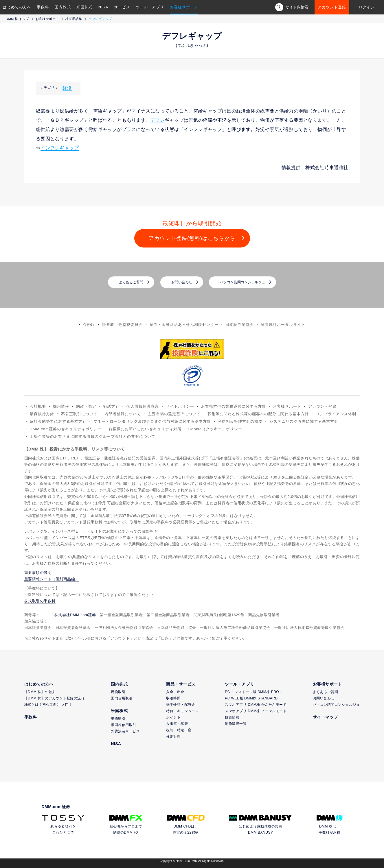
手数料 (43, 7)
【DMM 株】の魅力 (40, 692)
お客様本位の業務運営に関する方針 (234, 406)
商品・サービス (181, 684)
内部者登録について (123, 414)
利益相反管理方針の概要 (240, 421)
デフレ (158, 120)
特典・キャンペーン (182, 711)
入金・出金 (175, 692)
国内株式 (63, 7)
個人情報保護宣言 (143, 406)
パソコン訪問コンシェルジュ (242, 282)
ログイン (367, 7)
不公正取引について (79, 414)
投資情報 (232, 717)
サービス (122, 7)
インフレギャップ (60, 148)
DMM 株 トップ (18, 19)
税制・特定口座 (179, 730)
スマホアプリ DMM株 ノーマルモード (256, 711)
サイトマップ (325, 717)
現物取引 (118, 692)
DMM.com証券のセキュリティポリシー (66, 429)
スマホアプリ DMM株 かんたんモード (256, 705)
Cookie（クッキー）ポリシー (215, 429)
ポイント (173, 717)
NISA (103, 7)
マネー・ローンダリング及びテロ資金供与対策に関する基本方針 (152, 421)
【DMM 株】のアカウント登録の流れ (55, 698)
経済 (67, 88)
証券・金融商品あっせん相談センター (184, 325)
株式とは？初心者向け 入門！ (48, 705)
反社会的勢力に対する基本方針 (58, 421)
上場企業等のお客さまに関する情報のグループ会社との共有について (93, 436)
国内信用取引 (122, 698)
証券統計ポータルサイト (283, 325)
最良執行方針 (42, 414)
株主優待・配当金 (181, 705)
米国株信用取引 (124, 725)
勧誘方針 (111, 406)
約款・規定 (86, 406)
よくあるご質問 (131, 282)
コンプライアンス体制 (336, 414)
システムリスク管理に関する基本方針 (304, 421)
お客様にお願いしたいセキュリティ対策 (145, 429)
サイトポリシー (180, 406)
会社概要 (38, 406)
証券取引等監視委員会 (122, 325)
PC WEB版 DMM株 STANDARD (251, 698)
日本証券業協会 (240, 325)
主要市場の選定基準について (174, 414)
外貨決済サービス (125, 731)
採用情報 (61, 406)
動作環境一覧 (236, 724)
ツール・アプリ (150, 7)
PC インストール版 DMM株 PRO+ (253, 692)
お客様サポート (184, 7)
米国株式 (84, 7)
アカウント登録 (332, 7)
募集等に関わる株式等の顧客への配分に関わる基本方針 (258, 414)
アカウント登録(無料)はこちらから (192, 238)
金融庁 (89, 325)
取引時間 (173, 698)
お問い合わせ (182, 282)
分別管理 (173, 736)
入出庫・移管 (177, 724)
